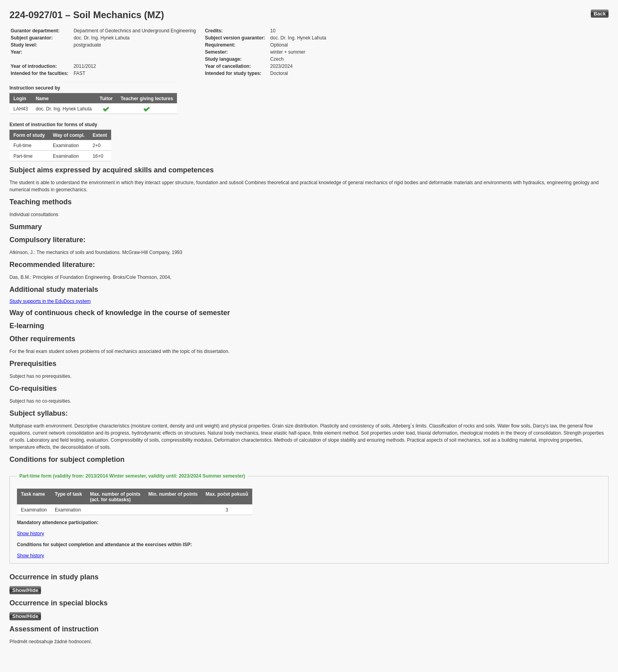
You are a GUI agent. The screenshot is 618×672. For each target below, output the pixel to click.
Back (600, 14)
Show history (31, 534)
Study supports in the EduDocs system (50, 301)
